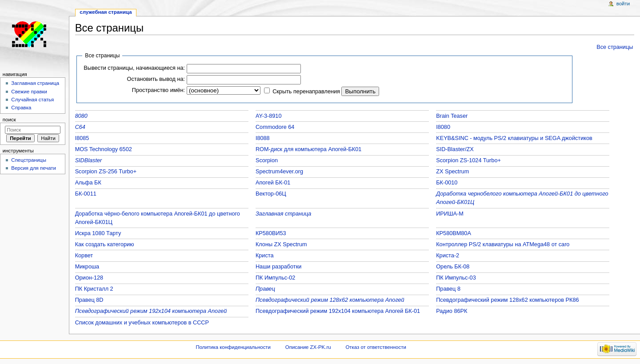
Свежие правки (29, 92)
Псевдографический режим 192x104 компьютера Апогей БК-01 (338, 311)
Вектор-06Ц (271, 194)
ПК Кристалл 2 (94, 289)
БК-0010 (447, 183)
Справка (21, 108)
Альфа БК (88, 183)
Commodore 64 (275, 127)
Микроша (87, 267)
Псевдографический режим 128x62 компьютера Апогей (330, 300)
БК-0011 (86, 194)
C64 (80, 127)
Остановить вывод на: (156, 79)
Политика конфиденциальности (233, 347)
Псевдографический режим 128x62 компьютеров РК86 (507, 300)
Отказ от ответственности (376, 347)
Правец (265, 289)
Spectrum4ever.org (279, 172)
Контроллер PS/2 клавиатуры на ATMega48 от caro (503, 244)
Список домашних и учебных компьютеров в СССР (142, 323)
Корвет (84, 256)
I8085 (82, 138)
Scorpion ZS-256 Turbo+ (106, 172)
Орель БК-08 (453, 267)
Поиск (9, 120)
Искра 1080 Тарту (98, 233)
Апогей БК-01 (273, 183)
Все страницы (615, 47)
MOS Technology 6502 (104, 149)
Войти (623, 4)
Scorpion (267, 160)
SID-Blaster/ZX (455, 149)
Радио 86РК (452, 311)
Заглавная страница (284, 214)
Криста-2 (448, 256)
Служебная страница (106, 12)
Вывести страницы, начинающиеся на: (134, 68)
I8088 (263, 138)
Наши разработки (278, 267)
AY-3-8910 (269, 116)
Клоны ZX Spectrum (281, 244)
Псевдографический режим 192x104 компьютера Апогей (151, 311)
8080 (81, 116)
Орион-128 (89, 278)
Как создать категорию (105, 244)
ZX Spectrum (452, 172)
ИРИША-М (450, 214)
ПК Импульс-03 (456, 278)
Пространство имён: (158, 90)
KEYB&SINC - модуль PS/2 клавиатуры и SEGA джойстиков (514, 138)
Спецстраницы (29, 160)
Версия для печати (34, 168)
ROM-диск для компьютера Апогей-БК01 (308, 149)
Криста (265, 256)
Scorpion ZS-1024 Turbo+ (468, 160)
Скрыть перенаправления (306, 92)
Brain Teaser (452, 116)
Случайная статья (32, 100)
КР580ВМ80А (454, 233)
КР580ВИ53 (271, 233)
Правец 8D (89, 300)
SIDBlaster (89, 160)
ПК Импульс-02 (276, 278)
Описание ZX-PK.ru (308, 347)
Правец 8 (448, 289)
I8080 (443, 127)
